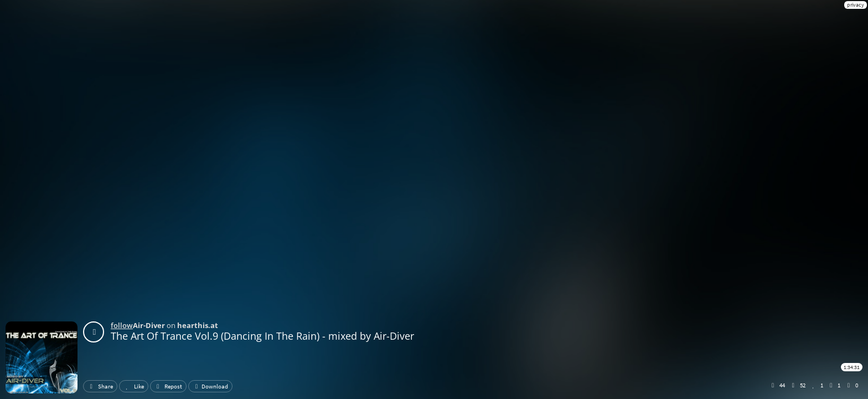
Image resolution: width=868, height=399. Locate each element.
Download (210, 386)
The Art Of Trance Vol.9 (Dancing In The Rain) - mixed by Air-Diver (262, 336)
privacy (856, 5)
